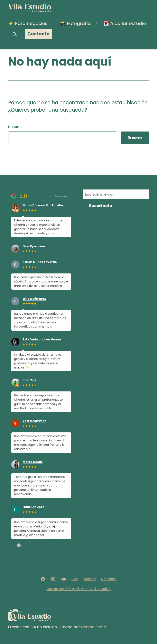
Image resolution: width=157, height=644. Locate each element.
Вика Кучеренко (34, 246)
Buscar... (16, 127)
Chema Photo (94, 627)
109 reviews (61, 196)
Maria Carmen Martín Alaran (45, 205)
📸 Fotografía (75, 23)
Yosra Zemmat (34, 421)
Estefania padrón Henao (42, 340)
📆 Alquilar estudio (125, 23)
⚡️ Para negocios (28, 23)
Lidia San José (34, 507)
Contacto (38, 34)
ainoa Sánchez (34, 299)
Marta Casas (33, 462)
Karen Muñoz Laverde (40, 262)
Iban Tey (29, 380)
